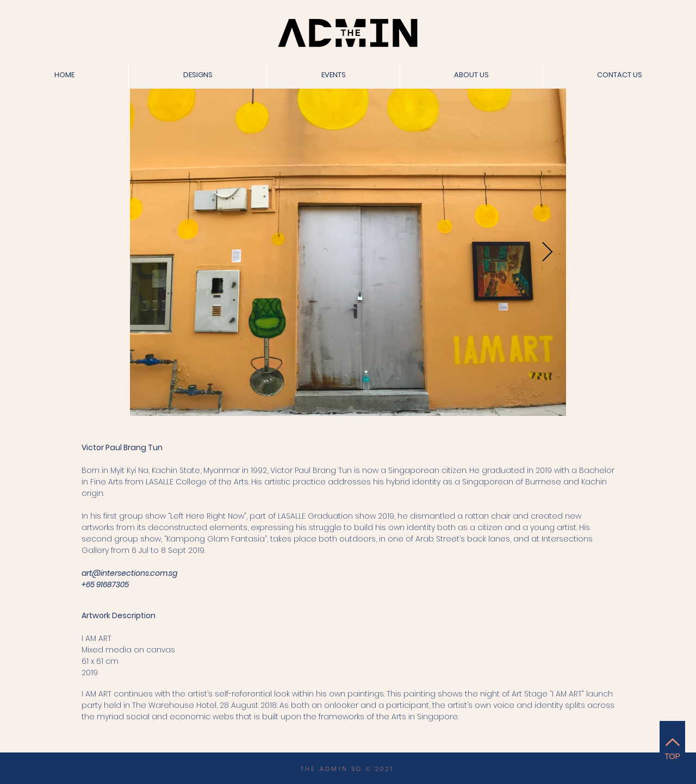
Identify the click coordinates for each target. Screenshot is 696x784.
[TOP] (672, 747)
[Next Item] (547, 253)
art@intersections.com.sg (129, 573)
